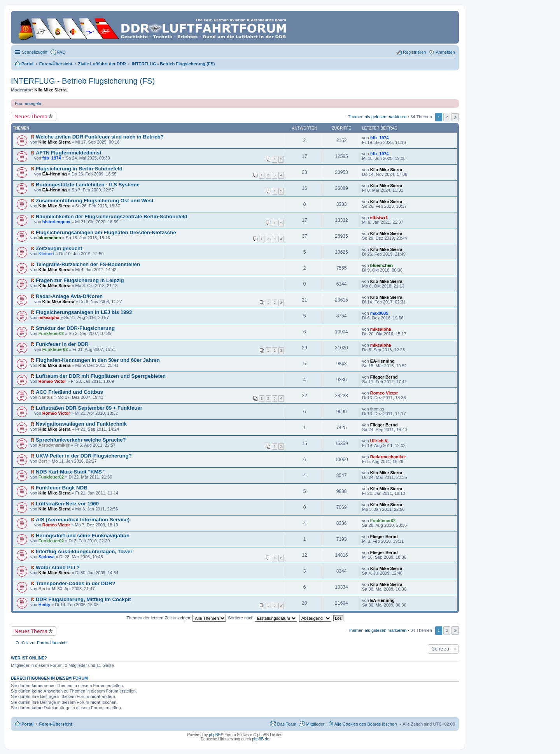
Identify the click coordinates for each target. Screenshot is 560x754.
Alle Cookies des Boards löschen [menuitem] (366, 724)
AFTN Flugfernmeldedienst (69, 153)
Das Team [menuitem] (286, 724)
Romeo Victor (52, 381)
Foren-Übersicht (56, 724)
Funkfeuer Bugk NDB (62, 488)
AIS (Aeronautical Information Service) (83, 520)
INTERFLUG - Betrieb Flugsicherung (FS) (83, 81)
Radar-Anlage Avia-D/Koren (69, 296)
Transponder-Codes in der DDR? (75, 583)
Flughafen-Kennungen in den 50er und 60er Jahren (98, 360)
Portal (27, 64)
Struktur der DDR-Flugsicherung (75, 328)
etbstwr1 (379, 217)
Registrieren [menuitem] (414, 52)
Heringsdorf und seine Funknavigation (83, 536)
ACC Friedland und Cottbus (69, 392)
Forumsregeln (28, 103)
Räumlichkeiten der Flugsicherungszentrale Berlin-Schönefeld (112, 217)
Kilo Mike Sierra (51, 90)
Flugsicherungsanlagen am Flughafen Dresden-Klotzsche (106, 232)
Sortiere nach (262, 618)
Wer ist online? (29, 658)
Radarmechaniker (388, 457)
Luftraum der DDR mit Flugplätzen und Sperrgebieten (101, 376)
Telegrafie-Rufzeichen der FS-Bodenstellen (88, 264)
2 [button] (447, 117)
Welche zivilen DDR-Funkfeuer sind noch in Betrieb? (100, 137)
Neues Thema (31, 116)
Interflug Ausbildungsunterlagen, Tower (84, 551)
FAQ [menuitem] (61, 52)
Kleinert (46, 254)
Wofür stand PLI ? (58, 567)
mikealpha (49, 317)
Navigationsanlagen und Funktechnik (81, 424)
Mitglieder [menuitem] (315, 724)
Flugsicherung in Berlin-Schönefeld (79, 169)
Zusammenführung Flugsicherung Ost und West (94, 201)
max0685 (379, 313)
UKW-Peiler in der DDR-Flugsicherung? (84, 456)
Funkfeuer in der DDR (62, 344)
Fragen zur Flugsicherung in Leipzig (80, 280)
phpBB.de (261, 739)
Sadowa (47, 557)
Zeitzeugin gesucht (59, 248)
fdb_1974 (380, 138)
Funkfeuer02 (51, 333)
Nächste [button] (455, 117)
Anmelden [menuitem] (445, 52)
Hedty (45, 605)
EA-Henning (55, 174)
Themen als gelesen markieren (377, 117)
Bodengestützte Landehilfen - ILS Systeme (88, 185)
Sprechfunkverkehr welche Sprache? (81, 440)
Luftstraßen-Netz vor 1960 (67, 504)
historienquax (56, 222)
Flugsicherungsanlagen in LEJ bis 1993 (84, 312)
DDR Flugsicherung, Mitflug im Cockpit (83, 599)
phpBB (215, 735)
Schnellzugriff (35, 52)
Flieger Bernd (384, 377)
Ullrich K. (380, 441)
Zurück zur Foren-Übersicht (42, 643)
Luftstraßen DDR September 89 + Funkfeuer (89, 408)
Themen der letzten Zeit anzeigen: (176, 618)
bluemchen (50, 238)
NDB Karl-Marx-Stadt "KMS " (71, 472)
